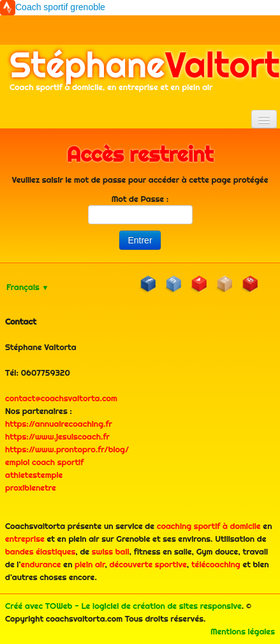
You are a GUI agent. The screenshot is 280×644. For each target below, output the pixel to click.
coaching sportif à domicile (209, 526)
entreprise (25, 539)
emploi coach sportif (44, 462)
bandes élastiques (40, 551)
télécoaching (216, 564)
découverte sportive (148, 564)
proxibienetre (31, 487)
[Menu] (264, 119)
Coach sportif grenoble (60, 7)
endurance (41, 564)
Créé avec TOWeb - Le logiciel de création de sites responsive (123, 606)
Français (27, 287)
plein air (90, 564)
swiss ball (111, 551)
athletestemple (34, 475)
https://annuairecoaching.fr (59, 424)
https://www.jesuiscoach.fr (57, 436)
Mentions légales (243, 631)
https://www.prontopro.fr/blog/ (67, 449)
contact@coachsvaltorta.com (61, 398)
